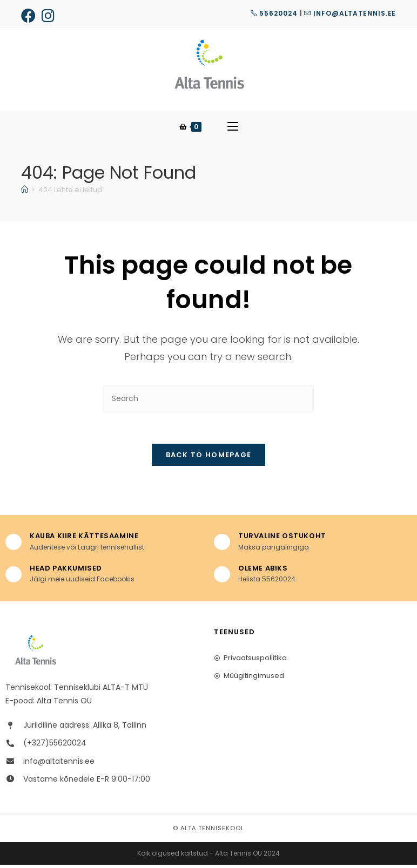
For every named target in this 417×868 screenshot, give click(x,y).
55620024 (274, 13)
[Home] (25, 191)
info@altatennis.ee (350, 13)
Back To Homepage (209, 458)
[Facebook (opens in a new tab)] (30, 15)
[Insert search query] (208, 400)
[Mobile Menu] (233, 128)
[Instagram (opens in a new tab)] (49, 15)
